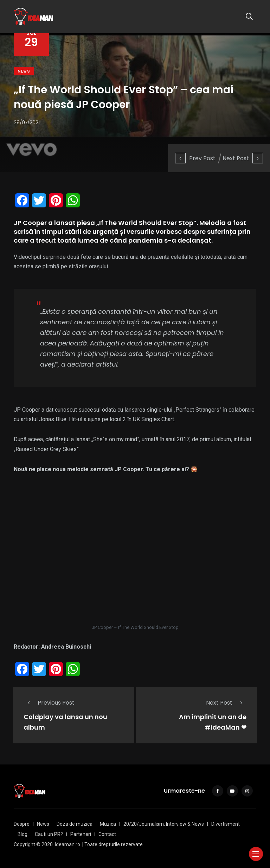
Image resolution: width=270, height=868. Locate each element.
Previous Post (49, 703)
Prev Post (195, 158)
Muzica (108, 824)
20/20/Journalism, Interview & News (164, 824)
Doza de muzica (75, 824)
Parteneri (81, 834)
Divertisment (226, 824)
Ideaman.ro (67, 844)
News (24, 71)
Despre (22, 824)
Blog (22, 834)
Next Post (243, 158)
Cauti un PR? (49, 834)
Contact (107, 834)
